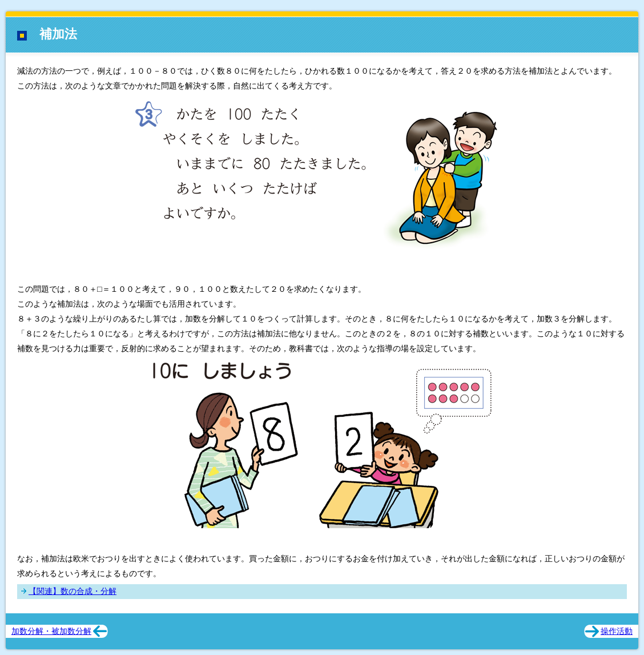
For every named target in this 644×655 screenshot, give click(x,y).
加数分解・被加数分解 (51, 631)
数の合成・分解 (88, 591)
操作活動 (617, 631)
